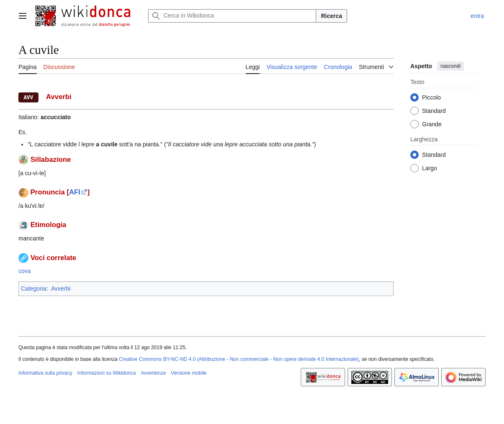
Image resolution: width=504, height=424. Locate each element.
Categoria (34, 289)
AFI (75, 192)
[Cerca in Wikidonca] (232, 16)
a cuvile (107, 144)
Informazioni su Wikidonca (107, 373)
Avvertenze (154, 373)
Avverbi (61, 289)
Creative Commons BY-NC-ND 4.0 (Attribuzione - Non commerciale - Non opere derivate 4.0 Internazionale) (239, 359)
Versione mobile (189, 373)
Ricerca (331, 16)
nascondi (450, 66)
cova (25, 271)
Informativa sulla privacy (45, 373)
